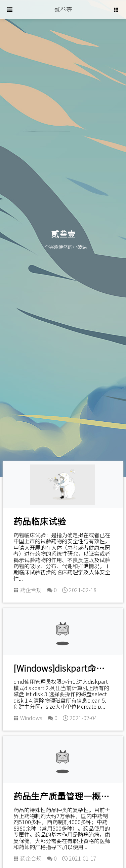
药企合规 (31, 590)
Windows (31, 718)
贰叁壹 (63, 9)
